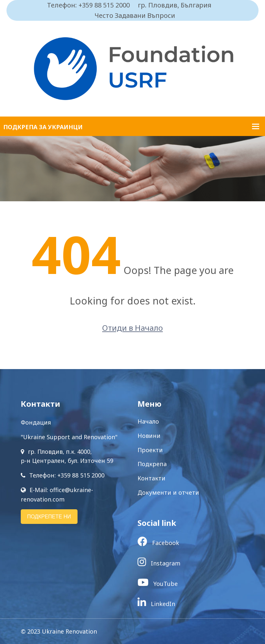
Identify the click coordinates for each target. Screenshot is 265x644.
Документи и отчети (168, 492)
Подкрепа (152, 464)
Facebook (158, 543)
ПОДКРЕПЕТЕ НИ (49, 517)
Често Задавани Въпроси (135, 15)
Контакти (151, 478)
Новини (149, 436)
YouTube (158, 584)
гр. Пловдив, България (175, 5)
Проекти (150, 450)
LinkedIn (156, 604)
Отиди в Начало (132, 328)
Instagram (159, 563)
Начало (148, 421)
